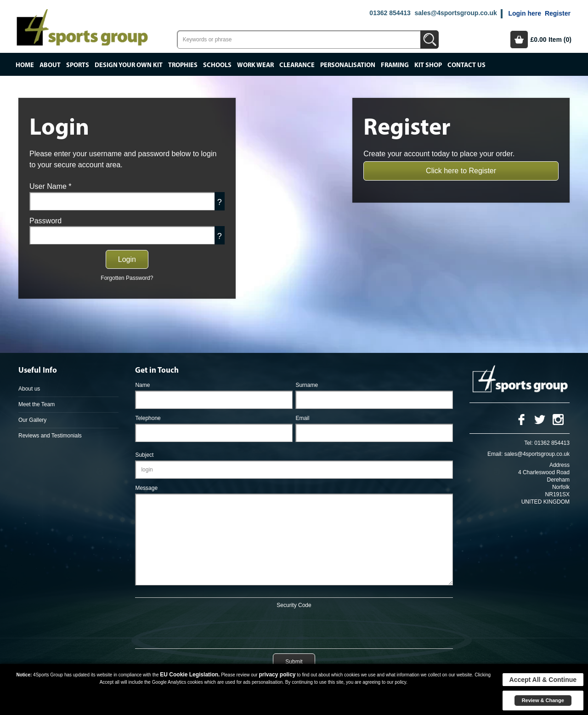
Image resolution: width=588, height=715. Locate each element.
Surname (307, 385)
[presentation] (294, 627)
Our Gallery (32, 420)
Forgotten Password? (127, 278)
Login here (525, 13)
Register (558, 13)
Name (142, 385)
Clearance (297, 65)
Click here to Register (461, 171)
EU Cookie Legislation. (190, 675)
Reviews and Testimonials (50, 436)
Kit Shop (428, 65)
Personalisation (348, 65)
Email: (495, 454)
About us (29, 389)
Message (146, 488)
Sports (78, 65)
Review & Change (543, 700)
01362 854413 (390, 13)
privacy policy (277, 675)
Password (45, 221)
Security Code (294, 605)
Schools (217, 65)
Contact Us (466, 65)
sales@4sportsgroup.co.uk (455, 13)
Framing (395, 65)
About (50, 65)
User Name (51, 186)
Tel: (529, 443)
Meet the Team (37, 404)
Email (302, 418)
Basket (519, 40)
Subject (144, 455)
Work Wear (255, 65)
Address (560, 465)
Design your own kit (129, 65)
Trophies (183, 65)
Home (25, 65)
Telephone (148, 418)
